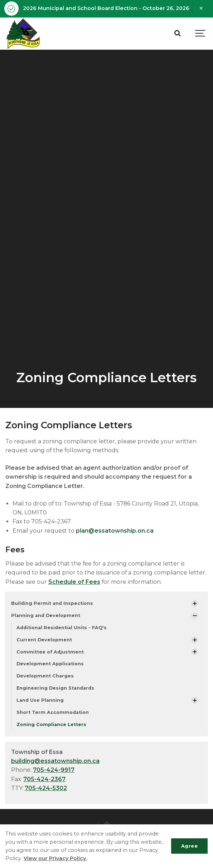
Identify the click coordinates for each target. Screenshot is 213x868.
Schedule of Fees (74, 582)
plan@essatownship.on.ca (115, 531)
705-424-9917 (54, 770)
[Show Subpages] (195, 603)
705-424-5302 (46, 788)
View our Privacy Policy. (55, 858)
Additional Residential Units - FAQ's (62, 628)
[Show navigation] (200, 34)
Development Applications (50, 664)
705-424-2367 (44, 779)
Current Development (44, 640)
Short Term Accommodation (53, 712)
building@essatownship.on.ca (55, 761)
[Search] (177, 34)
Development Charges (45, 676)
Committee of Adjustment (50, 652)
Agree (190, 846)
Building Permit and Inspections (52, 603)
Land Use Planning (40, 700)
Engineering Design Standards (55, 688)
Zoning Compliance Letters (51, 724)
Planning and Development (46, 615)
